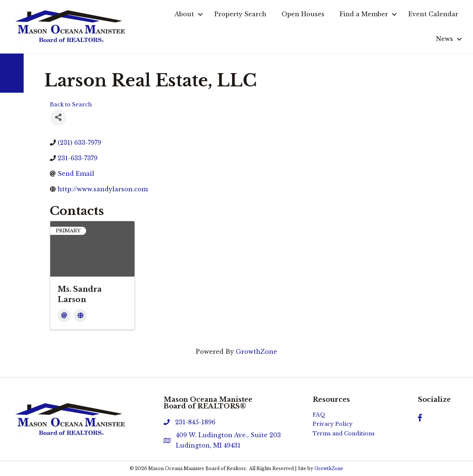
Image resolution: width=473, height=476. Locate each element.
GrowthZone (256, 352)
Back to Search (71, 105)
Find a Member (364, 14)
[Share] (58, 118)
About (184, 14)
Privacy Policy (333, 424)
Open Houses (303, 14)
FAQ (319, 415)
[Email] (64, 316)
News (445, 39)
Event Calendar (433, 14)
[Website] (80, 316)
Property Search (240, 14)
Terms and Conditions (344, 434)
